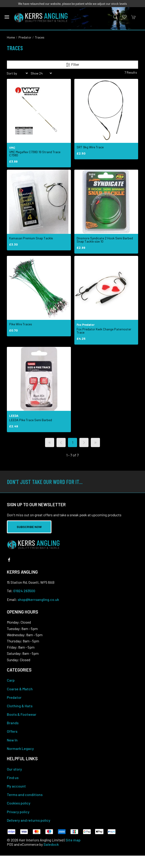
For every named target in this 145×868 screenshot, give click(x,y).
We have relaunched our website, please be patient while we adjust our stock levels (72, 4)
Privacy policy (18, 812)
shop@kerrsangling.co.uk (38, 599)
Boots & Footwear (22, 714)
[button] (7, 17)
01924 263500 (24, 591)
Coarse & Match (20, 689)
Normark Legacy (20, 748)
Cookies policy (19, 803)
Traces (40, 37)
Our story (14, 769)
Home (11, 37)
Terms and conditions (25, 795)
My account (16, 786)
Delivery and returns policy (29, 820)
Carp (11, 680)
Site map (73, 840)
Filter (72, 65)
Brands (13, 723)
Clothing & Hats (20, 706)
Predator (25, 37)
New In (12, 740)
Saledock (51, 844)
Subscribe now (29, 527)
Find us (13, 778)
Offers (12, 731)
